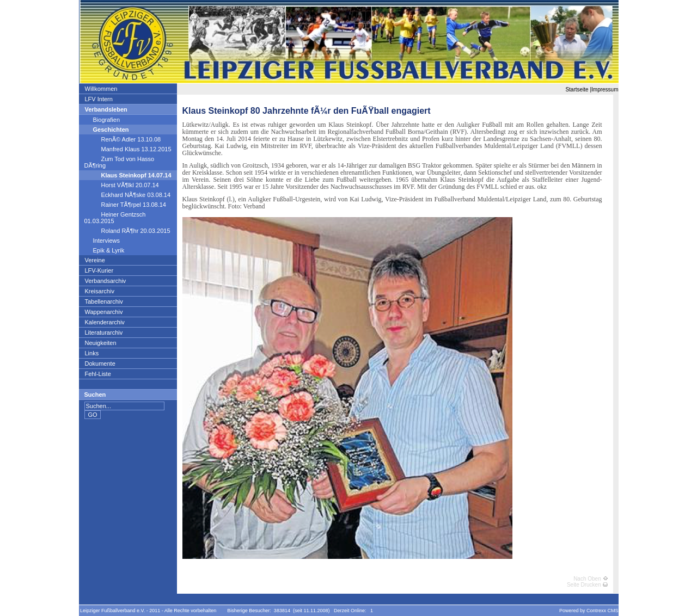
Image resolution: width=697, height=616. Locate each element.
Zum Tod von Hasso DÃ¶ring (120, 162)
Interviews (102, 241)
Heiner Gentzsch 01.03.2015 (115, 218)
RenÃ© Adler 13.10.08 (123, 139)
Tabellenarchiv (104, 301)
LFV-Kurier (99, 270)
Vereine (95, 260)
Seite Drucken (587, 585)
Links (92, 353)
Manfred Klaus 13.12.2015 (128, 149)
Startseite (577, 90)
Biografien (102, 120)
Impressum (605, 90)
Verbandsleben (106, 109)
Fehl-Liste (98, 374)
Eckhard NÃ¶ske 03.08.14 (128, 195)
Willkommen (101, 89)
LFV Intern (99, 99)
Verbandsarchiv (105, 281)
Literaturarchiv (104, 332)
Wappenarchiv (104, 312)
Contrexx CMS (603, 611)
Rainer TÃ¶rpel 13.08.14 (125, 205)
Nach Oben (590, 579)
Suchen (95, 395)
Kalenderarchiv (105, 322)
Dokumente (100, 364)
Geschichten (107, 130)
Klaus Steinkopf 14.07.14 (128, 175)
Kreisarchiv (99, 291)
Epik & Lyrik (105, 250)
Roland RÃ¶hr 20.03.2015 (127, 231)
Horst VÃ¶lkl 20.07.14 (122, 185)
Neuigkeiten (100, 343)
